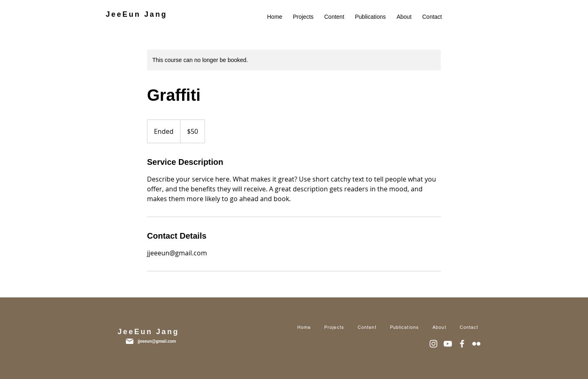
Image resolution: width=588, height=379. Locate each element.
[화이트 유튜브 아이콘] (448, 344)
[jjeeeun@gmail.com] (146, 341)
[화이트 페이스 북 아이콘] (462, 344)
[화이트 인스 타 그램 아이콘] (433, 344)
